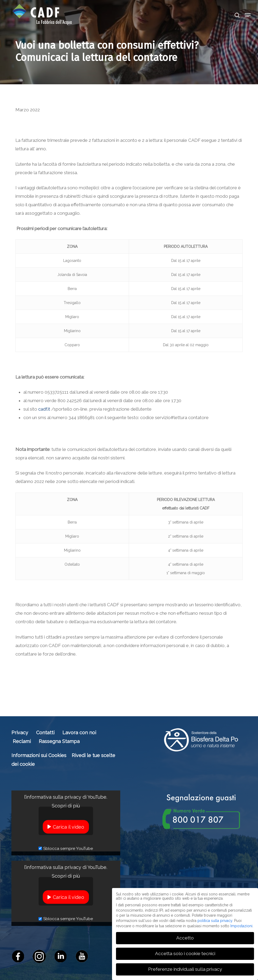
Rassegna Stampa (59, 741)
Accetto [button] (185, 938)
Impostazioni (241, 926)
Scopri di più (66, 805)
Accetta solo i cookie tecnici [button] (185, 953)
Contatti (45, 733)
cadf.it (44, 409)
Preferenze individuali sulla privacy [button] (185, 969)
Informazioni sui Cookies (39, 755)
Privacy (20, 733)
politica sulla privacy (215, 921)
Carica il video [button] (68, 827)
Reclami (22, 741)
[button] (248, 15)
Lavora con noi (79, 733)
